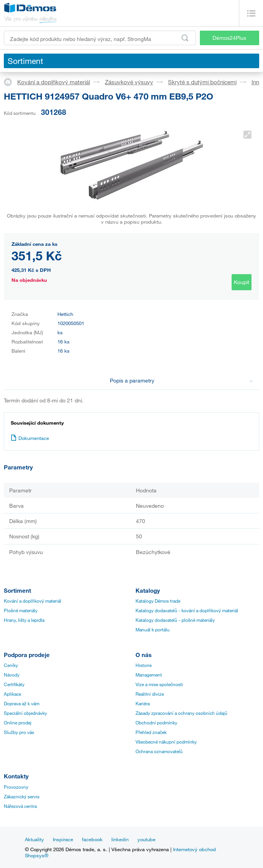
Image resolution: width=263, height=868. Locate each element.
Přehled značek (151, 732)
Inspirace (63, 839)
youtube (146, 839)
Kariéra (143, 703)
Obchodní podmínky (156, 723)
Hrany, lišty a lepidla (24, 620)
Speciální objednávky (25, 713)
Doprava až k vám (22, 703)
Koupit (242, 282)
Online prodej (18, 723)
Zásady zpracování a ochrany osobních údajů (181, 713)
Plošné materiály (21, 610)
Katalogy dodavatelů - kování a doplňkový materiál (187, 610)
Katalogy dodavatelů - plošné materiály (175, 620)
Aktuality (34, 839)
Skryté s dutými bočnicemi (202, 82)
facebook (92, 839)
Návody (12, 675)
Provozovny (16, 787)
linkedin (120, 839)
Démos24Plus (229, 38)
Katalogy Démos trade (158, 601)
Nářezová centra (20, 806)
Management (149, 675)
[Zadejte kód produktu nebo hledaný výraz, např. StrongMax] (100, 38)
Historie (144, 665)
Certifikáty (14, 684)
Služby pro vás (19, 732)
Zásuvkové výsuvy (129, 82)
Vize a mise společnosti (159, 684)
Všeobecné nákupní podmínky (166, 742)
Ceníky (11, 665)
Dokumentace (30, 438)
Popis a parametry (182, 380)
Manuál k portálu (153, 629)
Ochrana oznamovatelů (159, 751)
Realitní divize (150, 694)
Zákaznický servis (22, 796)
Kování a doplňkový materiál (54, 82)
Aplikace (12, 694)
